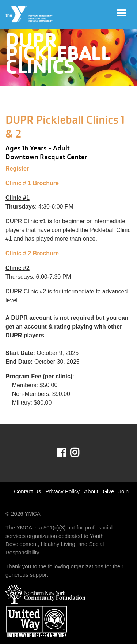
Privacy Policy (63, 491)
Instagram (80, 453)
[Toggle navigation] (122, 13)
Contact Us (27, 491)
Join (123, 491)
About (91, 491)
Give (108, 491)
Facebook (67, 453)
